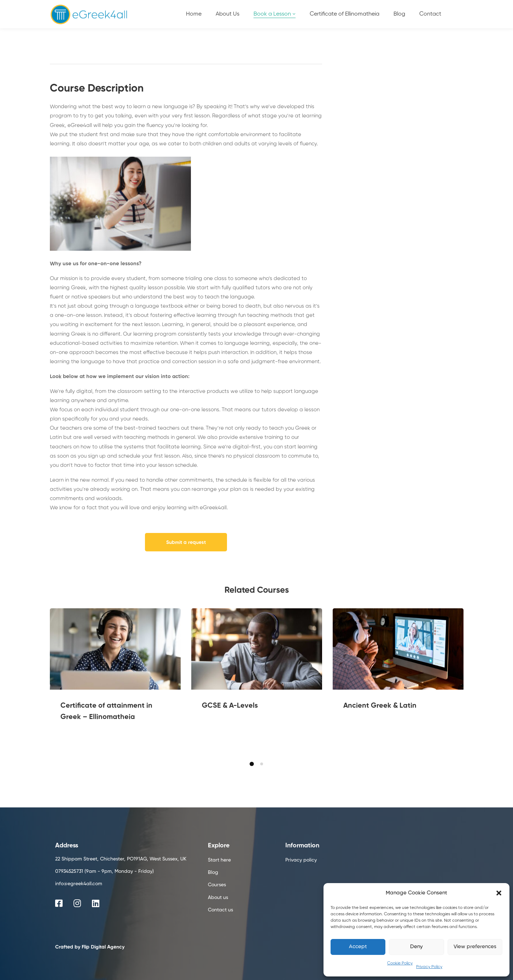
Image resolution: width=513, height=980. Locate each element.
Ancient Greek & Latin (380, 706)
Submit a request (186, 543)
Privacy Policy (429, 967)
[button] (499, 893)
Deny (416, 947)
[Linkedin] (96, 903)
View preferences (475, 947)
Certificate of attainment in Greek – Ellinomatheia (106, 712)
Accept (358, 947)
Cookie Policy (400, 963)
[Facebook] (59, 903)
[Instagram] (77, 903)
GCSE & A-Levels (230, 706)
